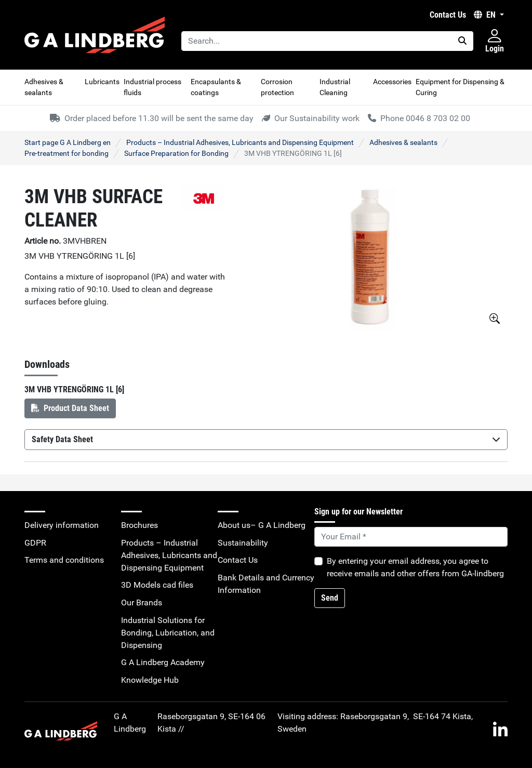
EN (486, 15)
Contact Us (448, 15)
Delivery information (62, 525)
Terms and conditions (64, 560)
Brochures (139, 525)
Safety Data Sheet (266, 439)
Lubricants (102, 82)
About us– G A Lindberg (262, 525)
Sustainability (243, 543)
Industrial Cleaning (335, 87)
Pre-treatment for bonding (66, 153)
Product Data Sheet (70, 408)
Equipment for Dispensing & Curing (460, 87)
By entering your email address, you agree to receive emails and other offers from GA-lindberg (415, 567)
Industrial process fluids (152, 87)
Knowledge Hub (150, 680)
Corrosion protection (277, 87)
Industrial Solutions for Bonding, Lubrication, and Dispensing (168, 633)
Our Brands (142, 603)
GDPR (35, 543)
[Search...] (317, 41)
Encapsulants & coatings (216, 87)
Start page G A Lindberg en (68, 142)
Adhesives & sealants (44, 87)
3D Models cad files (157, 585)
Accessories (392, 82)
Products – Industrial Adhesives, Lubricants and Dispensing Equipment (240, 142)
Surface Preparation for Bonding (176, 153)
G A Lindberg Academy (163, 662)
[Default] (411, 537)
